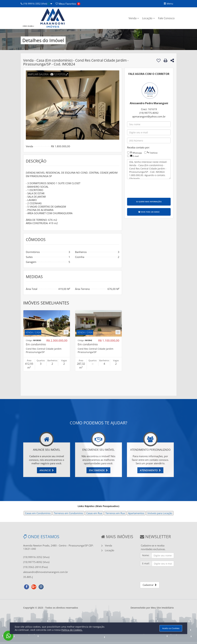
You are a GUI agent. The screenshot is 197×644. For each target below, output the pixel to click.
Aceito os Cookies (171, 628)
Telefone (154, 153)
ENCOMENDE (98, 470)
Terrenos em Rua (115, 513)
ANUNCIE (47, 470)
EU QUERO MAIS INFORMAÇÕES (149, 202)
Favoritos (66, 4)
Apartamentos (136, 513)
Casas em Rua (94, 513)
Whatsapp (137, 153)
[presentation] (152, 188)
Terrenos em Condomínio (68, 513)
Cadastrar (150, 585)
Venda (134, 18)
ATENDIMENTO (150, 470)
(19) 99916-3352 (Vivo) (36, 4)
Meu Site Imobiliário (162, 608)
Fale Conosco (166, 18)
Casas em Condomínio (38, 513)
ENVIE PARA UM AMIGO (149, 212)
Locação (148, 18)
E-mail (136, 156)
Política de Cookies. (72, 630)
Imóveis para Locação (160, 513)
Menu (168, 4)
